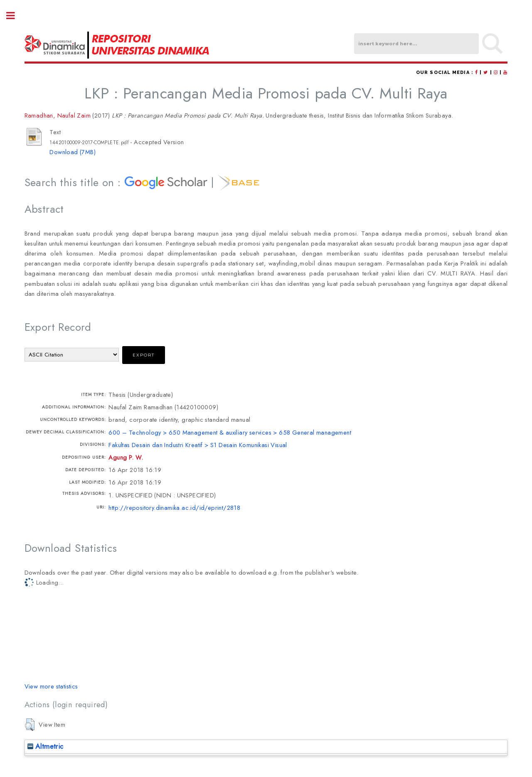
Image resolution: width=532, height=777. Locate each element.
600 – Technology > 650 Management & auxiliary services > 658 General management (230, 432)
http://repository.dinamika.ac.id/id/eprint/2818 (174, 508)
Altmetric (46, 746)
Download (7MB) (73, 152)
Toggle (15, 16)
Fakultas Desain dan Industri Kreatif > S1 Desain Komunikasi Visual (198, 445)
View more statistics (51, 686)
